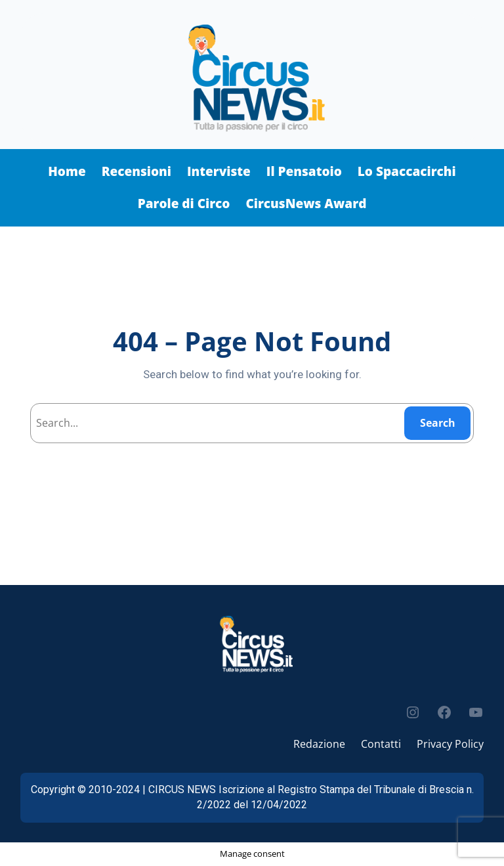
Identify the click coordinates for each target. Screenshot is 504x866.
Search (438, 423)
